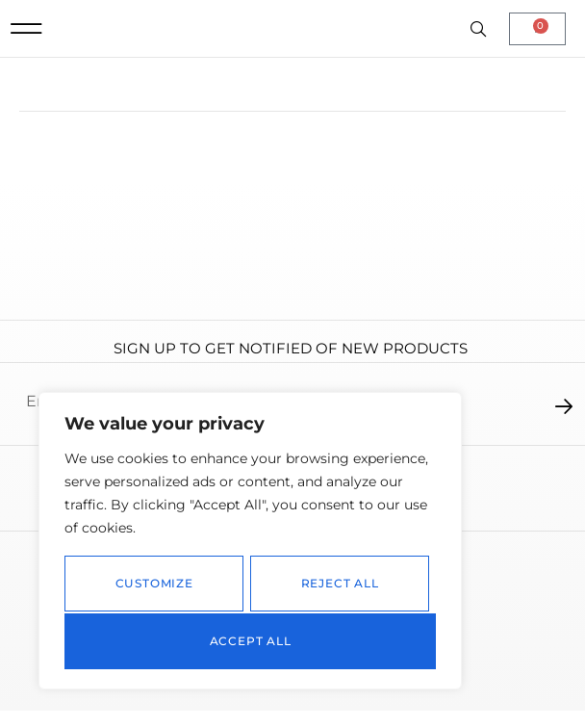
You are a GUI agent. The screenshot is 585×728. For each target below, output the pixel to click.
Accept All (251, 641)
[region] (250, 543)
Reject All (339, 586)
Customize (153, 586)
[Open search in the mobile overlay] (480, 39)
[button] (26, 38)
